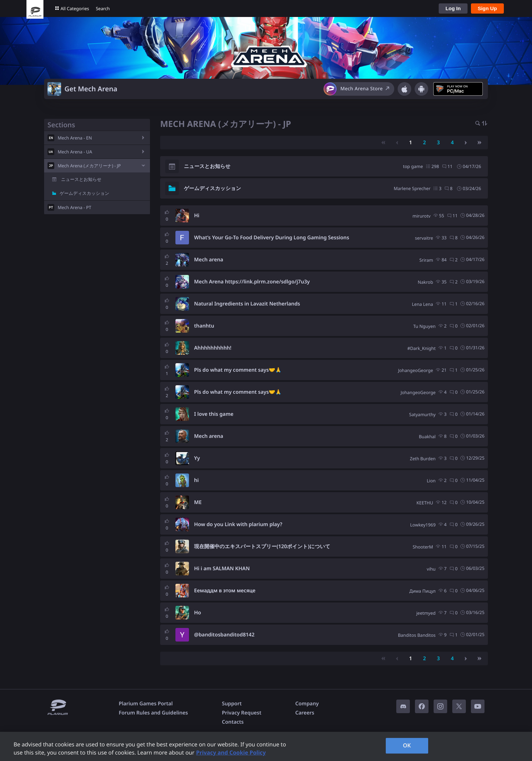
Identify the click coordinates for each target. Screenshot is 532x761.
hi (196, 480)
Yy (197, 458)
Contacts (233, 722)
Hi (197, 216)
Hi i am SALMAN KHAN (222, 569)
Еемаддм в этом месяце (225, 591)
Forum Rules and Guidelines (153, 713)
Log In (453, 8)
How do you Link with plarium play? (238, 524)
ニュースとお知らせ (81, 179)
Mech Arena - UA (75, 152)
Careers (305, 713)
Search (103, 8)
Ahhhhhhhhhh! (213, 348)
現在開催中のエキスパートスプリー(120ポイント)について (262, 546)
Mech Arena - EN (75, 138)
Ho (198, 613)
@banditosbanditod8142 (224, 635)
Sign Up (487, 8)
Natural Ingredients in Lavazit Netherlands (247, 304)
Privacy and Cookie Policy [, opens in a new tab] (231, 753)
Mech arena (209, 260)
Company (307, 704)
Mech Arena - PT (74, 207)
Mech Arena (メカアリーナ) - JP (89, 166)
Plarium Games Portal (146, 704)
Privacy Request (242, 713)
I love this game (214, 414)
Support (232, 704)
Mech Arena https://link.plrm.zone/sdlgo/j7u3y (252, 282)
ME (198, 502)
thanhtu (204, 326)
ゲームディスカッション (84, 193)
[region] (266, 746)
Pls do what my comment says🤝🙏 (238, 370)
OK (407, 745)
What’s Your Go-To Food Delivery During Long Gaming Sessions (272, 238)
